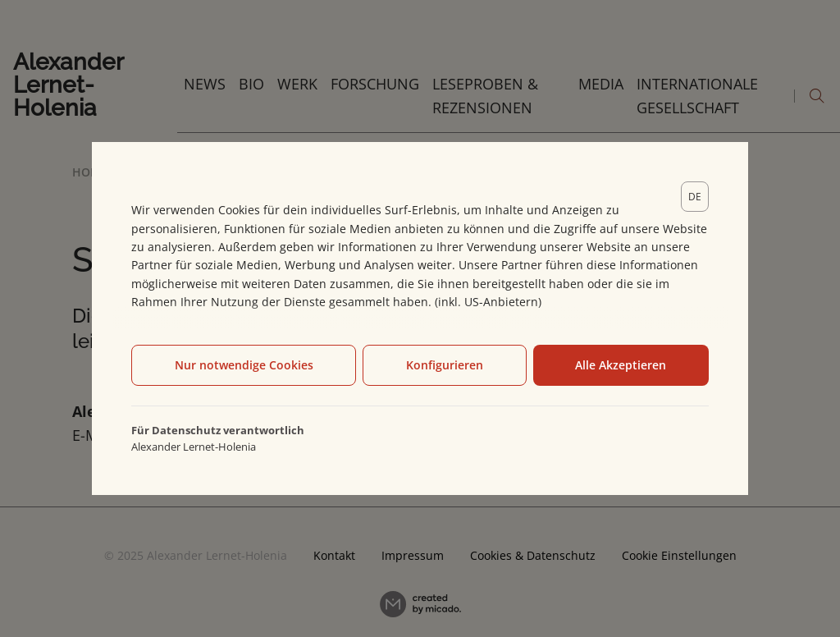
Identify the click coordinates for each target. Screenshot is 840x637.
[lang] (695, 197)
